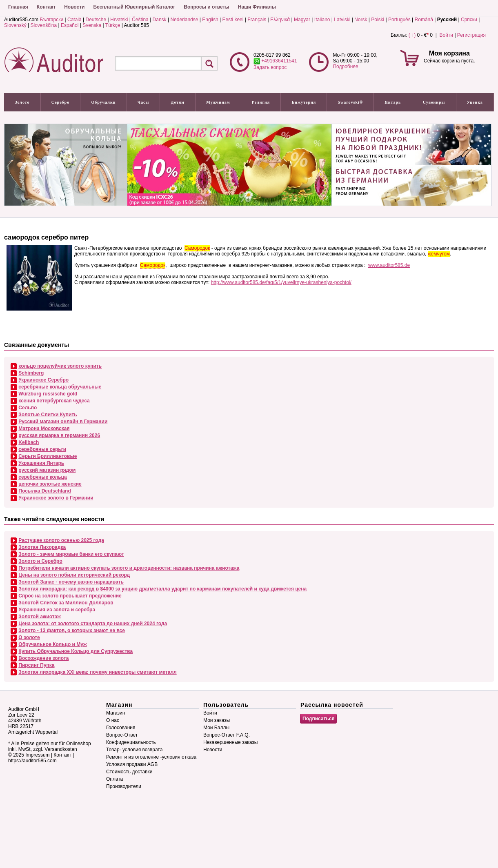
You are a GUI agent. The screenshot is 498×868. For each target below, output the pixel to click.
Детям (178, 102)
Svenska (92, 25)
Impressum (37, 755)
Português (399, 20)
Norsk (361, 20)
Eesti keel (233, 20)
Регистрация (471, 35)
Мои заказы (217, 720)
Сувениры (434, 102)
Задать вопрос (270, 67)
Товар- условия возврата (134, 750)
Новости (74, 7)
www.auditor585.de (389, 265)
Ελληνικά (280, 20)
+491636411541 (275, 61)
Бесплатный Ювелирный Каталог (134, 7)
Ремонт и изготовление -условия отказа (151, 757)
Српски (469, 20)
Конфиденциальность (131, 742)
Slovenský (15, 25)
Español (70, 25)
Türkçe (113, 25)
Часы (143, 102)
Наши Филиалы (257, 7)
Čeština (140, 20)
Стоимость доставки (129, 772)
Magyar (302, 20)
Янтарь (393, 102)
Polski (378, 20)
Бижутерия (304, 102)
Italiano (322, 20)
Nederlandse (184, 20)
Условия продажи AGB (132, 764)
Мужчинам (218, 102)
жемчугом (439, 254)
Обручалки (103, 102)
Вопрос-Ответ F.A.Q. (227, 735)
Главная (18, 7)
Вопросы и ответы (206, 7)
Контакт (46, 7)
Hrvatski (119, 20)
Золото (22, 102)
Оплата (114, 779)
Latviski (342, 20)
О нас (113, 720)
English (210, 20)
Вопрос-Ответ (122, 735)
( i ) (412, 35)
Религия (261, 102)
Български (51, 20)
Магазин (116, 713)
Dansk (160, 20)
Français (257, 20)
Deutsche (96, 20)
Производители (124, 786)
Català (74, 20)
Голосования (121, 728)
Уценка (475, 102)
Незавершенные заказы (230, 742)
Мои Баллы (216, 728)
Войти (446, 35)
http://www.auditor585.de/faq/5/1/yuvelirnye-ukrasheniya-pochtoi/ (281, 282)
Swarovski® (351, 102)
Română (424, 20)
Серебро (60, 102)
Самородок (197, 248)
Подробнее (345, 67)
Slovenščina (44, 25)
